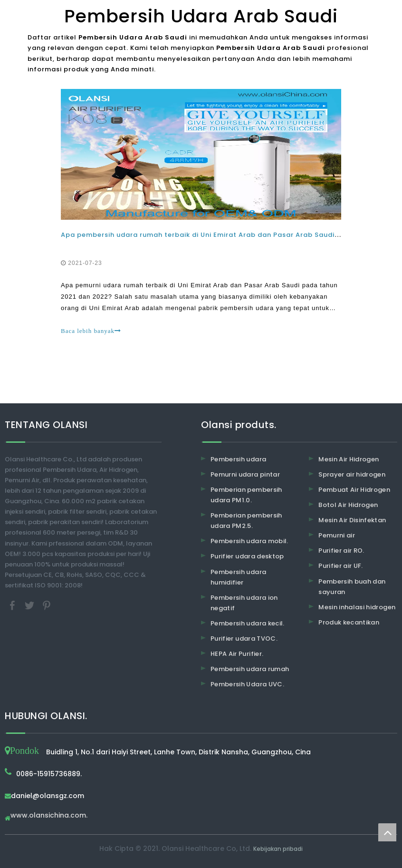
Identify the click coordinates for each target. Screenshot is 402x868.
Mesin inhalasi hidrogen (357, 607)
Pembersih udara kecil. (248, 623)
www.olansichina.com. (49, 816)
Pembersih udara (238, 459)
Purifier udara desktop (247, 556)
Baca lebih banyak (91, 331)
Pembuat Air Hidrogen (354, 490)
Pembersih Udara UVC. (247, 684)
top (387, 832)
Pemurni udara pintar (245, 474)
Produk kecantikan (349, 622)
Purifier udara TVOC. (244, 639)
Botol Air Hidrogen (348, 505)
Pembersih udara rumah (250, 669)
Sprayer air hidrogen (352, 474)
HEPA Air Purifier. (237, 654)
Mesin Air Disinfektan (352, 520)
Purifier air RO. (341, 551)
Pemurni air (337, 535)
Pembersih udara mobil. (249, 541)
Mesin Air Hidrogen (349, 459)
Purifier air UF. (341, 566)
